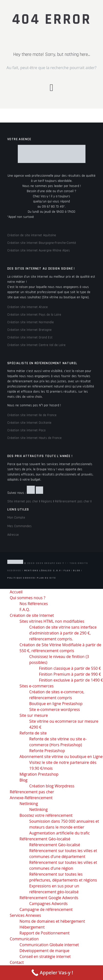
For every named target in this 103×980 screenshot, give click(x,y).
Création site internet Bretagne (29, 330)
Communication (24, 939)
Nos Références (34, 604)
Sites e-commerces (37, 686)
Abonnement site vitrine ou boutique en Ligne (61, 757)
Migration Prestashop (39, 774)
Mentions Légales (38, 571)
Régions (47, 501)
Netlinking (29, 804)
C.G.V (57, 571)
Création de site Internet (32, 615)
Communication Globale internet (49, 945)
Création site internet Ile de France (32, 415)
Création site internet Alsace (28, 307)
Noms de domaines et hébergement (52, 921)
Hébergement (32, 927)
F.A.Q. (25, 609)
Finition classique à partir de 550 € (70, 668)
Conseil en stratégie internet (45, 956)
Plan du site (46, 578)
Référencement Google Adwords (49, 898)
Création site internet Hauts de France (34, 438)
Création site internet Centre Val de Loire (36, 345)
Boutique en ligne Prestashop (56, 704)
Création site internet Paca (26, 430)
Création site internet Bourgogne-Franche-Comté (42, 243)
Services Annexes (25, 915)
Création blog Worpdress (52, 786)
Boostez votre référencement (46, 815)
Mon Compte (16, 518)
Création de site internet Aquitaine (32, 235)
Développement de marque (44, 951)
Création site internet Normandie (31, 322)
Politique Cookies (21, 578)
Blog (77, 571)
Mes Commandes (19, 526)
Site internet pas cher (23, 501)
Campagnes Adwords (48, 904)
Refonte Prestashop (47, 751)
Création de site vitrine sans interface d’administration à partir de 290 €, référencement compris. (63, 633)
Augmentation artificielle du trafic (60, 833)
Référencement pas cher (72, 501)
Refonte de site (33, 733)
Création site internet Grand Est (30, 337)
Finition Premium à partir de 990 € (70, 674)
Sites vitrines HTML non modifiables (52, 621)
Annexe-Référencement (31, 798)
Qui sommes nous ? (28, 598)
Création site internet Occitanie (29, 423)
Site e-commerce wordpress (55, 709)
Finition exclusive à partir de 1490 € (71, 680)
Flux (67, 571)
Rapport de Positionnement (45, 933)
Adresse (13, 535)
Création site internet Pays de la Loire (34, 315)
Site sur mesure (34, 715)
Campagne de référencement (46, 909)
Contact (17, 962)
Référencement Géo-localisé (45, 839)
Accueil (16, 592)
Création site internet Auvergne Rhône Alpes (39, 250)
